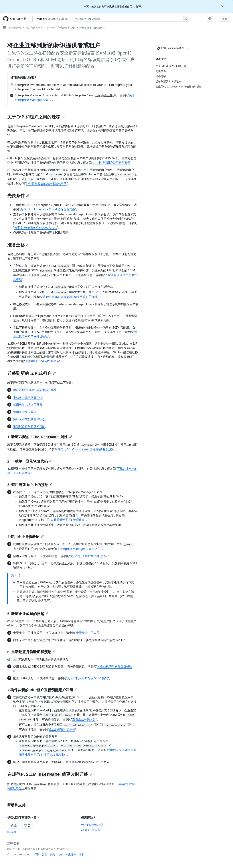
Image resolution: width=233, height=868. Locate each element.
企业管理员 (15, 28)
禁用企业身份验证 (25, 412)
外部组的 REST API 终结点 (42, 361)
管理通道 (79, 520)
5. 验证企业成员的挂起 (28, 614)
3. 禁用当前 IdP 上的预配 (30, 485)
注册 (224, 19)
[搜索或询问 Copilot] (131, 19)
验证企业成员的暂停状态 (29, 419)
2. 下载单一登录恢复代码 (30, 461)
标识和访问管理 (34, 28)
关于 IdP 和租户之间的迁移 (36, 117)
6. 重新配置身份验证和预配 (31, 652)
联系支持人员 (90, 830)
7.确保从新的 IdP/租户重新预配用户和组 (42, 690)
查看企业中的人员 (88, 633)
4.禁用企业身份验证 (26, 537)
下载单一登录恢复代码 (28, 397)
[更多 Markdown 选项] (188, 48)
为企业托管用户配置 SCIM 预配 (87, 678)
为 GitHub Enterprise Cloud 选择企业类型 (48, 209)
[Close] (223, 6)
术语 (36, 854)
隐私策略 (12, 832)
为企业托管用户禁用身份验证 (111, 163)
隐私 (44, 854)
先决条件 (18, 195)
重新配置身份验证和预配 (29, 426)
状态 (52, 854)
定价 (60, 854)
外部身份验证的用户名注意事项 (46, 183)
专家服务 (71, 854)
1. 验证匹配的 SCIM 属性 (40, 437)
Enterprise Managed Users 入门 (79, 549)
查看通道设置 (59, 520)
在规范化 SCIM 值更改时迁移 (50, 774)
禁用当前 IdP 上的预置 (28, 405)
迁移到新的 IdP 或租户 (92, 28)
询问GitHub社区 (92, 825)
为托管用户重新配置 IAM (61, 28)
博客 (81, 854)
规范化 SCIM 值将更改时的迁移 (70, 297)
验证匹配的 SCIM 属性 (35, 390)
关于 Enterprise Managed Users (36, 227)
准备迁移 (18, 245)
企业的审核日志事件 (62, 729)
